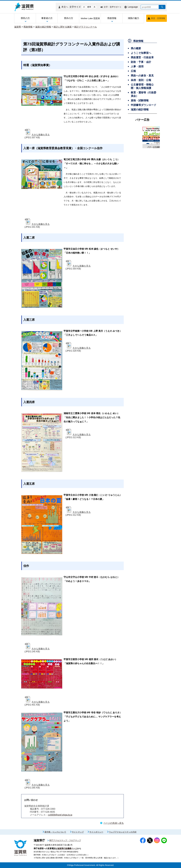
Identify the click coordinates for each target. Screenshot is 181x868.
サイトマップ (78, 832)
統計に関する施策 (63, 27)
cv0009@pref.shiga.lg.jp (60, 815)
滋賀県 (18, 27)
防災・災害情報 (158, 18)
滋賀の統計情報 (43, 27)
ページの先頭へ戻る (114, 823)
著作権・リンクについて (55, 832)
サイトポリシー (96, 832)
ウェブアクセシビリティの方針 (123, 832)
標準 (89, 7)
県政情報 (28, 27)
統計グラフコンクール (86, 27)
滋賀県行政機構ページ (67, 848)
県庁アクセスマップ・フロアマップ (65, 840)
